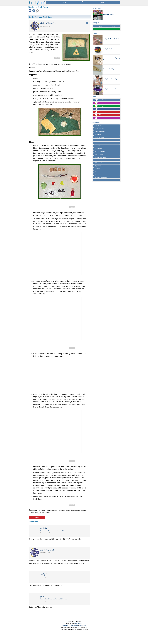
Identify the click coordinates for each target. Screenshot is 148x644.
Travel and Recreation (101, 177)
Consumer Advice (99, 137)
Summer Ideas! (100, 103)
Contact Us (82, 625)
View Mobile (79, 623)
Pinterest (98, 112)
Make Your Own (99, 163)
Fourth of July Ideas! (101, 100)
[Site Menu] (64, 3)
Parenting (97, 169)
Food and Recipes (100, 151)
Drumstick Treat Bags (109, 69)
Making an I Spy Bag (109, 14)
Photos (97, 174)
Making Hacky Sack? (109, 49)
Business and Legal (100, 131)
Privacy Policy (74, 625)
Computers (98, 134)
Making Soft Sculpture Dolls (110, 89)
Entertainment (98, 149)
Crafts (100, 26)
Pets (96, 171)
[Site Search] (102, 3)
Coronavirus (98, 140)
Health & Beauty (99, 154)
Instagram (99, 118)
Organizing (98, 166)
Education (97, 146)
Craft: (40, 17)
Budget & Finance (100, 129)
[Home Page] (36, 1)
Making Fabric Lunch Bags (110, 79)
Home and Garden (100, 160)
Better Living (98, 126)
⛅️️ (87, 627)
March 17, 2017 (107, 29)
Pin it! (37, 517)
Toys (114, 26)
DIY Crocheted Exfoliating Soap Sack (111, 59)
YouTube (98, 115)
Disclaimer (66, 625)
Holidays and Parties (100, 157)
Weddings (97, 180)
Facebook (99, 109)
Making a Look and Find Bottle (111, 39)
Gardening (99, 106)
